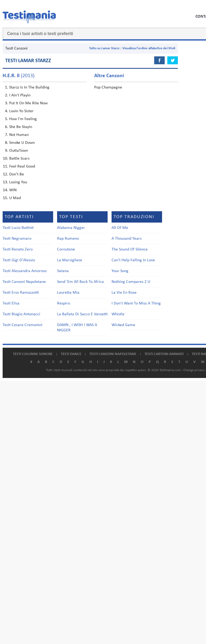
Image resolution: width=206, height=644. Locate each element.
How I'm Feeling (23, 119)
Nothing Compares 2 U (131, 282)
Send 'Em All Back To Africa (81, 282)
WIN (13, 190)
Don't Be (17, 174)
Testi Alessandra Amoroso (25, 271)
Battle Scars (19, 159)
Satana (63, 271)
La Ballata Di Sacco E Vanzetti (82, 314)
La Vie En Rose (124, 293)
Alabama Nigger (71, 228)
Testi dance (71, 354)
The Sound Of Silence (130, 249)
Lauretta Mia (68, 293)
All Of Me (120, 228)
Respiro (64, 303)
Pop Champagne (108, 87)
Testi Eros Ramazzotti (21, 293)
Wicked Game (123, 325)
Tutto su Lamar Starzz (104, 48)
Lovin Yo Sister (21, 111)
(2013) (19, 76)
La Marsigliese (70, 260)
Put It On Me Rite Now (28, 103)
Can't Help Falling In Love (133, 260)
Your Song (120, 271)
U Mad (15, 198)
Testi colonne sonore (33, 354)
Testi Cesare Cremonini (22, 325)
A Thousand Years (127, 239)
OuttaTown (19, 151)
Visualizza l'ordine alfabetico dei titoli (149, 48)
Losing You (18, 182)
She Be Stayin (21, 127)
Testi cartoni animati (164, 354)
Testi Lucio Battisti (18, 228)
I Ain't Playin (20, 95)
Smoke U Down (22, 143)
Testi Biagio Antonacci (21, 314)
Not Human (19, 135)
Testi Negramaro (17, 239)
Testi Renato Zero (18, 249)
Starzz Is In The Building (29, 87)
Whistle (118, 314)
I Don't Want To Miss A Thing (136, 303)
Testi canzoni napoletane (113, 354)
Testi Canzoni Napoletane (24, 282)
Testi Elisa (11, 303)
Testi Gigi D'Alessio (19, 260)
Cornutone (66, 249)
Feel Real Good (22, 166)
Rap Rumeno (68, 239)
